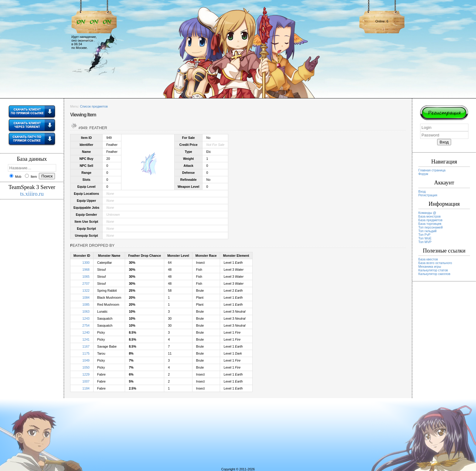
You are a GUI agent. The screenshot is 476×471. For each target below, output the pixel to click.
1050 (86, 367)
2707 (86, 284)
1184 (86, 388)
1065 (86, 277)
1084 (86, 297)
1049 (86, 360)
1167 (86, 346)
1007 (86, 381)
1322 (86, 291)
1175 (86, 353)
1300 (86, 263)
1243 (86, 318)
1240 (86, 332)
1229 (86, 374)
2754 (86, 325)
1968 (86, 270)
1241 (86, 339)
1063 (86, 311)
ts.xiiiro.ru (32, 194)
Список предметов (94, 106)
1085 (86, 304)
